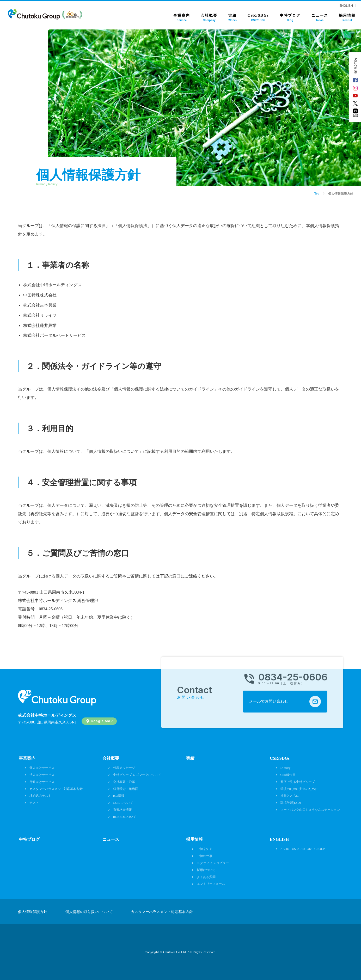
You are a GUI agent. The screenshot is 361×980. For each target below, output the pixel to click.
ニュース (111, 839)
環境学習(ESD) (291, 803)
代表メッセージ (124, 768)
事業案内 (27, 758)
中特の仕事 (205, 856)
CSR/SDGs (280, 758)
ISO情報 (119, 796)
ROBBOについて (125, 817)
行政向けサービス (42, 782)
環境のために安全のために (299, 789)
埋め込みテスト (40, 796)
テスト (34, 803)
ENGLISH (346, 5)
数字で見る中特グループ (298, 782)
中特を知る (205, 849)
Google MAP (102, 721)
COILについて (123, 803)
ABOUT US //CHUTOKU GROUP (303, 849)
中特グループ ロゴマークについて (137, 775)
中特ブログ (29, 839)
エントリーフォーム (211, 884)
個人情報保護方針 (33, 912)
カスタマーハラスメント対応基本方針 (56, 789)
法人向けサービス (42, 775)
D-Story (286, 768)
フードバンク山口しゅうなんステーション (310, 810)
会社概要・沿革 (124, 782)
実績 (190, 758)
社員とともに (290, 796)
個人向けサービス (42, 768)
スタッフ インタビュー (213, 863)
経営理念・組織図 (126, 789)
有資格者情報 (123, 810)
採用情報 (194, 839)
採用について (206, 870)
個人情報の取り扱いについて (89, 912)
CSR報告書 (288, 775)
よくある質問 (206, 877)
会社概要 (111, 758)
